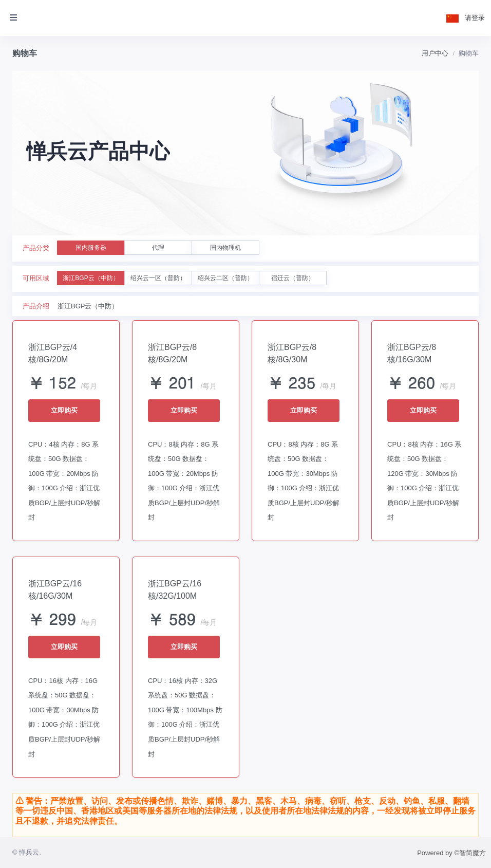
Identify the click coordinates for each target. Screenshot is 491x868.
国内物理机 (225, 248)
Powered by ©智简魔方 (451, 853)
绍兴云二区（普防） (225, 278)
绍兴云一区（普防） (158, 278)
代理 (158, 248)
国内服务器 (91, 248)
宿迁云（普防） (293, 278)
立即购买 (64, 410)
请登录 (475, 18)
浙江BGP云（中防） (91, 278)
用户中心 (435, 53)
